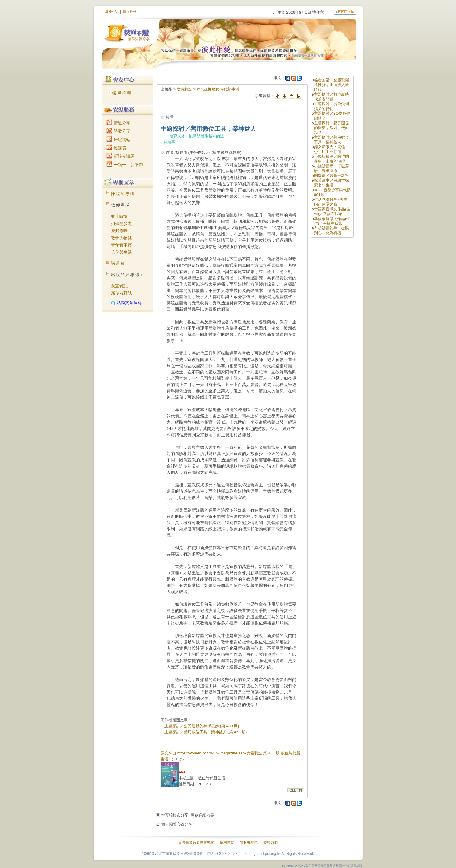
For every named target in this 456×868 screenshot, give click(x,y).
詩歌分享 (118, 131)
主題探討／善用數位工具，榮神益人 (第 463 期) (206, 732)
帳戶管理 (122, 93)
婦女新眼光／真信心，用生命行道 (330, 149)
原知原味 (119, 231)
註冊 (132, 12)
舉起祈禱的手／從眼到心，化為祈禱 (331, 231)
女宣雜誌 (119, 286)
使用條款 (227, 842)
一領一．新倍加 (125, 165)
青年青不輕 (121, 245)
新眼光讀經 (121, 156)
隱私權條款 (249, 842)
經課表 (116, 148)
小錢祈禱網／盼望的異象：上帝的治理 (331, 159)
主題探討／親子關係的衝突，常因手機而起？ (331, 128)
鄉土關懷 (119, 216)
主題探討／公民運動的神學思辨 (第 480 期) (202, 726)
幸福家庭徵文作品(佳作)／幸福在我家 (332, 211)
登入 (114, 12)
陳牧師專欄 (123, 194)
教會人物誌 (121, 238)
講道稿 (118, 263)
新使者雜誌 (121, 293)
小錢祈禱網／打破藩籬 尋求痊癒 (331, 168)
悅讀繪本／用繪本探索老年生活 (331, 183)
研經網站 (118, 140)
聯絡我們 (271, 842)
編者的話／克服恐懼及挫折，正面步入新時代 (331, 85)
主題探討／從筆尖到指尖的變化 (331, 106)
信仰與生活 (121, 252)
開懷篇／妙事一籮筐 (331, 176)
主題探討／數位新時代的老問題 (331, 97)
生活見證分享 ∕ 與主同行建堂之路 (331, 202)
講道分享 (118, 123)
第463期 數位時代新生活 (218, 89)
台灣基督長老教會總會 (196, 842)
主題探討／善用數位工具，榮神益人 (331, 140)
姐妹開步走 (121, 223)
